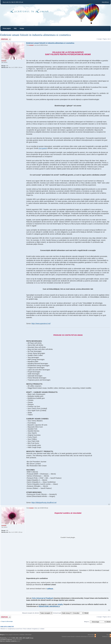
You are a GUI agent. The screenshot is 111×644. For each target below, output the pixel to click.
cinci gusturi (43, 148)
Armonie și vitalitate (19, 635)
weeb (18, 641)
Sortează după (62, 613)
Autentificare (105, 2)
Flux (108, 635)
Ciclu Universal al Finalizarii (43, 598)
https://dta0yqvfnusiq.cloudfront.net (44, 503)
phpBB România (17, 640)
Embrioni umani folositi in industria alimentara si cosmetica (36, 35)
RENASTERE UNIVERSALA (49, 606)
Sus (109, 504)
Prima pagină (7, 28)
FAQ (15, 28)
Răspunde (6, 39)
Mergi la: (87, 622)
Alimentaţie (28, 635)
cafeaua (50, 589)
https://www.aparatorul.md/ (41, 324)
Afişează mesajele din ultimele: (37, 613)
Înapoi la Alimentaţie (7, 621)
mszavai (31, 45)
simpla (60, 604)
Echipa (22, 28)
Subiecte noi (106, 636)
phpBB (9, 638)
